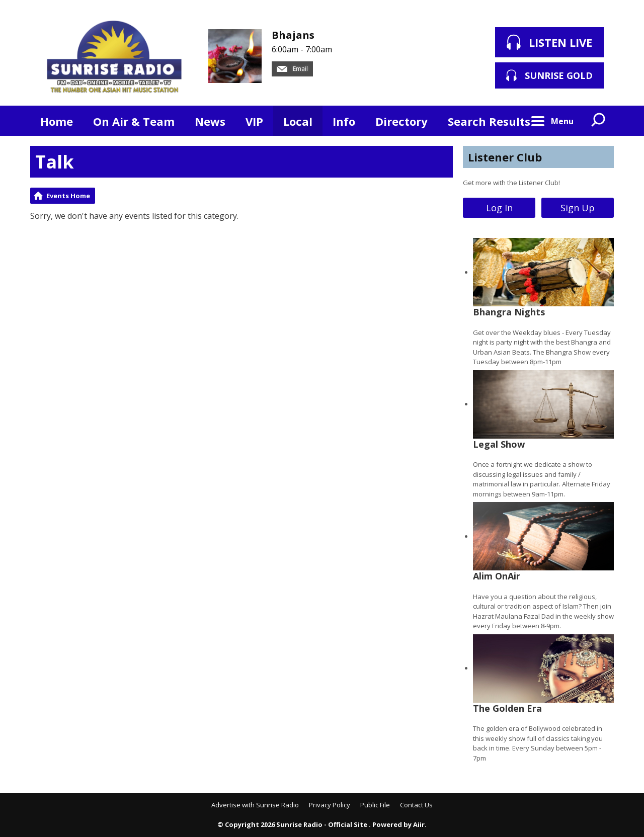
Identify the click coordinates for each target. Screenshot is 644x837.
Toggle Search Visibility (599, 121)
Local (298, 121)
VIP (254, 121)
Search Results (489, 121)
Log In (499, 208)
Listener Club (505, 157)
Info (344, 121)
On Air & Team (134, 121)
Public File (375, 805)
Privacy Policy (330, 805)
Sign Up (578, 208)
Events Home (68, 196)
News (210, 121)
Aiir (419, 824)
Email (292, 69)
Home (57, 121)
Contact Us (416, 805)
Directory (401, 121)
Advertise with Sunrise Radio (255, 805)
